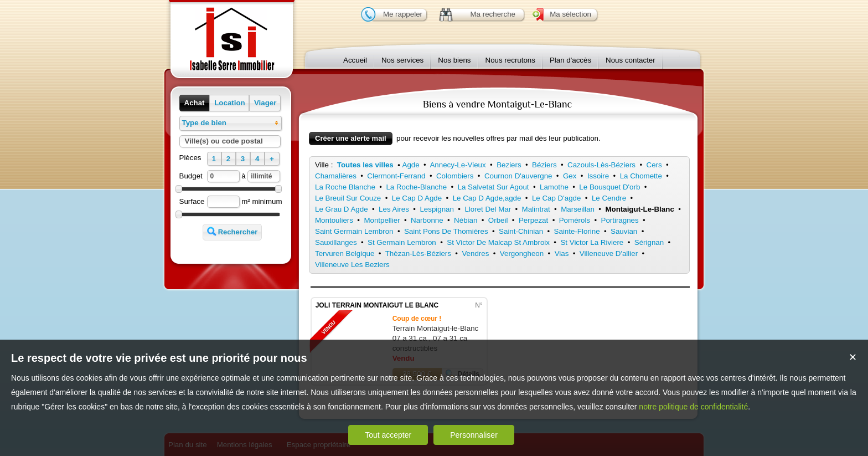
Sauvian (624, 231)
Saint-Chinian (521, 231)
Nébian (466, 220)
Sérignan (649, 242)
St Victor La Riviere (592, 242)
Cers (654, 165)
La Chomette (641, 176)
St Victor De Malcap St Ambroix (498, 242)
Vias (562, 253)
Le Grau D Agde (342, 209)
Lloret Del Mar (488, 209)
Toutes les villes (365, 165)
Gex (570, 176)
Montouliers (334, 220)
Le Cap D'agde (557, 198)
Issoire (598, 176)
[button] (195, 103)
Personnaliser (474, 435)
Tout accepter (388, 435)
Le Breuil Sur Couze (348, 198)
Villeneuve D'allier (609, 253)
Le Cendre (609, 198)
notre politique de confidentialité (693, 407)
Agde (411, 165)
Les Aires (394, 209)
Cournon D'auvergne (518, 176)
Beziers (509, 165)
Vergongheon (522, 253)
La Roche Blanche (345, 187)
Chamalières (336, 176)
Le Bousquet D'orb (609, 187)
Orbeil (498, 220)
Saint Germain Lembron (354, 231)
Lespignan (437, 209)
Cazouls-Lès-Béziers (601, 165)
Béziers (544, 165)
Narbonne (427, 220)
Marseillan (578, 209)
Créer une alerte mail (351, 138)
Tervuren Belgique (345, 253)
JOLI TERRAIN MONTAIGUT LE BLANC (377, 305)
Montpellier (382, 220)
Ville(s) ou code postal (224, 141)
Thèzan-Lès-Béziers (418, 253)
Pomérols (575, 220)
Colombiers (455, 176)
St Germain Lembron (402, 242)
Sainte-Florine (577, 231)
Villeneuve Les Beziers (352, 265)
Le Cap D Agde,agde (487, 198)
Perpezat (533, 220)
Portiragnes (620, 220)
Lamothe (554, 187)
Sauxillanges (336, 242)
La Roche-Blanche (416, 187)
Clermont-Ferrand (396, 176)
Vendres (475, 253)
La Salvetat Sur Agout (494, 187)
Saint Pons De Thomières (446, 231)
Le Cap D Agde (417, 198)
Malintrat (536, 209)
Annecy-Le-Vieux (458, 165)
